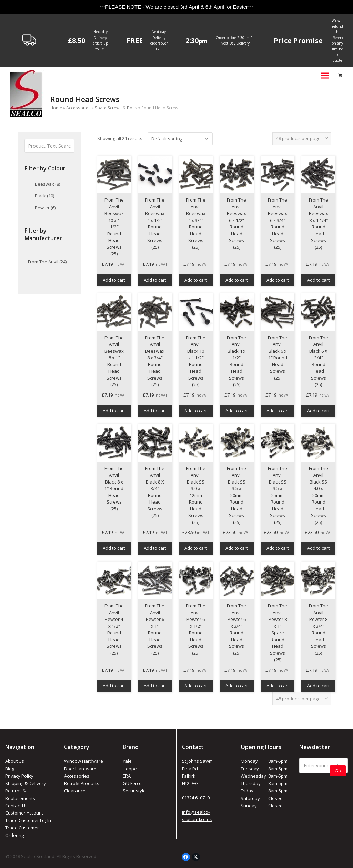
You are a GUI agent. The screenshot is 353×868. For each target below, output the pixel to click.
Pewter (45, 208)
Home (56, 108)
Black (44, 196)
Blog (10, 769)
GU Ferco (132, 783)
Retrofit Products (82, 783)
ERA (127, 776)
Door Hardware (80, 769)
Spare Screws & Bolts (116, 108)
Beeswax (47, 184)
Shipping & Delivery (26, 783)
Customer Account (24, 813)
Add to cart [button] (114, 280)
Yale (127, 761)
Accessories (78, 108)
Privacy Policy (19, 776)
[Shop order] (180, 139)
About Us (15, 761)
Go (338, 771)
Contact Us (16, 806)
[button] (325, 75)
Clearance (75, 791)
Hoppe (130, 769)
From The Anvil (47, 262)
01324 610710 (196, 798)
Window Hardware (84, 761)
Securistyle (134, 791)
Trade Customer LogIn (28, 820)
